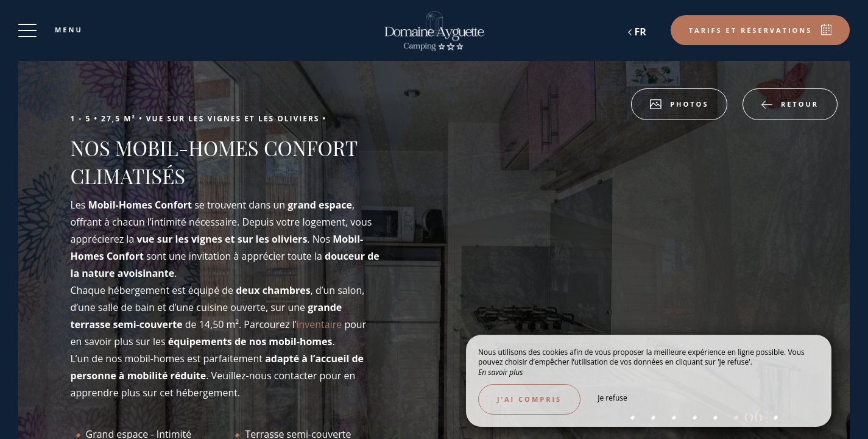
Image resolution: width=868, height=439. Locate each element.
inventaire (320, 324)
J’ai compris (529, 399)
